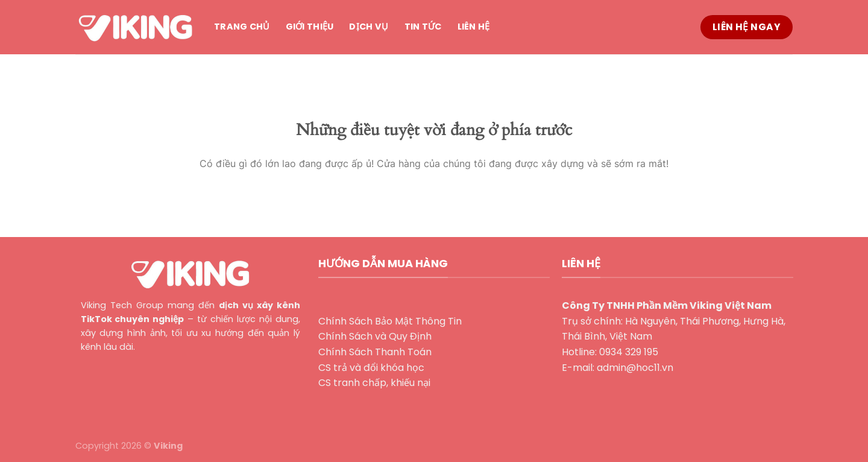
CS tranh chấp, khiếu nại (374, 383)
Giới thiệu (310, 27)
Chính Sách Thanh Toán (375, 352)
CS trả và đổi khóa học (371, 368)
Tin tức (423, 27)
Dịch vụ (369, 27)
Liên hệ (474, 27)
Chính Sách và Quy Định (375, 336)
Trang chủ (242, 27)
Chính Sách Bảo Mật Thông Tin (390, 321)
